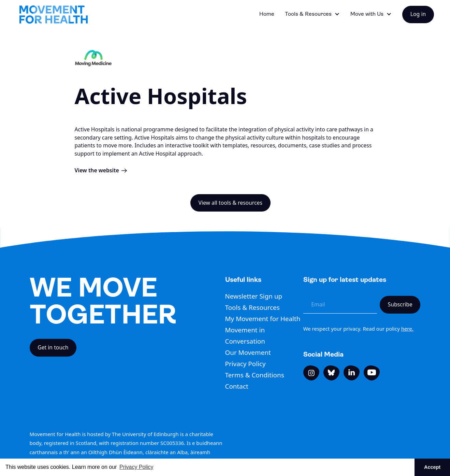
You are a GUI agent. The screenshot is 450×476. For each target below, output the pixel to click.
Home (267, 14)
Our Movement (248, 352)
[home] (53, 15)
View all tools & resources (230, 203)
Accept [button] (432, 467)
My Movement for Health (263, 319)
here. (407, 329)
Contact (237, 386)
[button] (312, 15)
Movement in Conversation (245, 336)
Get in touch (53, 347)
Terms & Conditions (255, 375)
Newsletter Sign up (254, 296)
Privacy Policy (245, 364)
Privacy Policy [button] (136, 467)
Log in (418, 14)
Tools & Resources (252, 307)
